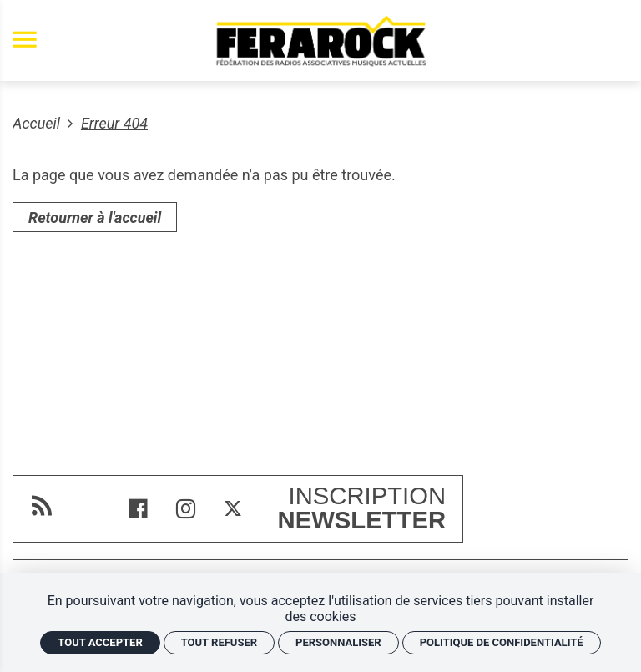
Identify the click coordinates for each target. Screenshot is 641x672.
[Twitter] (233, 508)
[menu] (25, 40)
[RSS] (41, 505)
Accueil (38, 123)
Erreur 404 (114, 123)
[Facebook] (138, 508)
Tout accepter (100, 642)
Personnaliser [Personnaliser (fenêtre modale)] (338, 642)
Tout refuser (219, 642)
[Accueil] (320, 40)
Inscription (362, 509)
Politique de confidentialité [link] (502, 642)
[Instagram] (186, 508)
